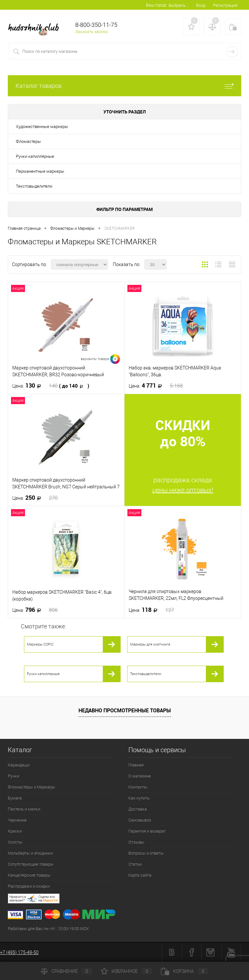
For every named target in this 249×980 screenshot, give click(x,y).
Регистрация (225, 5)
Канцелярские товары (29, 875)
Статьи (135, 864)
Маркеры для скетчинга (150, 644)
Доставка (138, 809)
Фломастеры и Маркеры (31, 787)
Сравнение (66, 971)
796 (35, 610)
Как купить (139, 798)
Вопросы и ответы (146, 853)
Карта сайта (140, 875)
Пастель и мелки (24, 809)
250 (35, 498)
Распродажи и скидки (29, 886)
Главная (136, 765)
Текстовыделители (34, 186)
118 (151, 610)
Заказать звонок (92, 32)
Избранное (126, 971)
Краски (15, 831)
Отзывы (136, 842)
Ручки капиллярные (35, 156)
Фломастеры (28, 141)
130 (51, 386)
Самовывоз (140, 820)
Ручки (13, 776)
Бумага (15, 798)
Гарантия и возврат (147, 831)
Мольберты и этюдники (30, 853)
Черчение (17, 820)
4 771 (156, 386)
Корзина (184, 971)
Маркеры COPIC (40, 644)
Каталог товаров (124, 86)
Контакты (138, 787)
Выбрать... (178, 5)
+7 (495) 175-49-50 (19, 952)
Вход (201, 5)
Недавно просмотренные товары (125, 710)
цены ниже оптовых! (183, 490)
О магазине (140, 776)
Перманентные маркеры (40, 171)
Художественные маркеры (42, 127)
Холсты (15, 842)
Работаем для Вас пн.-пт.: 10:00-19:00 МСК (48, 929)
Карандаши (19, 765)
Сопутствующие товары (31, 864)
